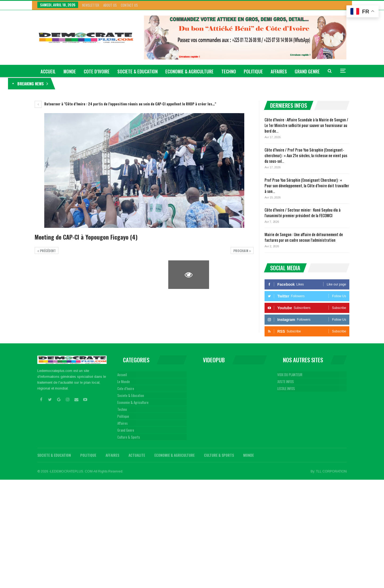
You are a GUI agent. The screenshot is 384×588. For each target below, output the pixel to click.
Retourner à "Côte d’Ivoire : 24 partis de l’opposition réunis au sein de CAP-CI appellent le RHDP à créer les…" (125, 104)
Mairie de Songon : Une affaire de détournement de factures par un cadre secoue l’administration (304, 237)
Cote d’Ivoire (97, 71)
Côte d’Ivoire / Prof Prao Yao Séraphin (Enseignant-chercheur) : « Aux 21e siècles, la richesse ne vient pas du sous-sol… (306, 155)
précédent (47, 251)
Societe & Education (137, 71)
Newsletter (91, 5)
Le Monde (124, 382)
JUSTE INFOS (286, 382)
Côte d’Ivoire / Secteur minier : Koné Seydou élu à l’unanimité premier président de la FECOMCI (303, 212)
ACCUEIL (48, 71)
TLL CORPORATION (331, 471)
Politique (253, 71)
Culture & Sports (129, 437)
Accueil (122, 375)
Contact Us (129, 5)
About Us (110, 5)
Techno (229, 71)
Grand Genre (126, 430)
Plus (299, 71)
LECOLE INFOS (286, 388)
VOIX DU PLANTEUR (290, 375)
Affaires (279, 71)
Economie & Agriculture (189, 71)
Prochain (242, 251)
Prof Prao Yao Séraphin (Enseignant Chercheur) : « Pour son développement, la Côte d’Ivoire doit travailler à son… (307, 185)
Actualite (137, 455)
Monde (70, 71)
